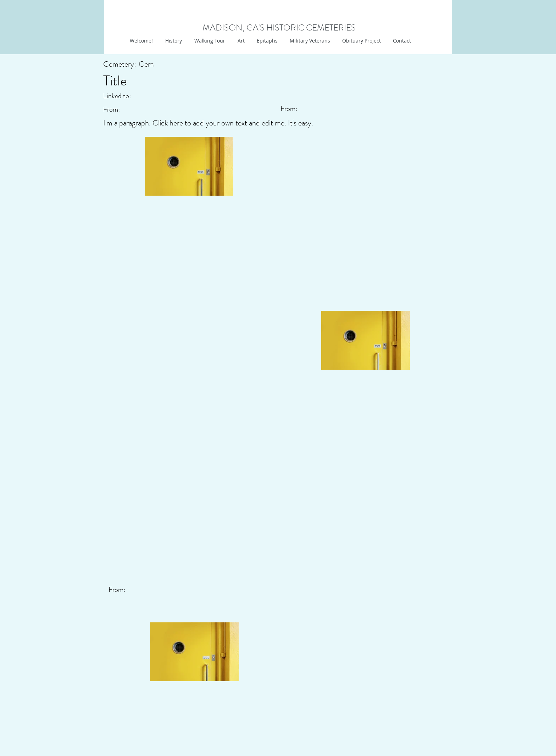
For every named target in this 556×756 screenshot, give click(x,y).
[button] (240, 41)
